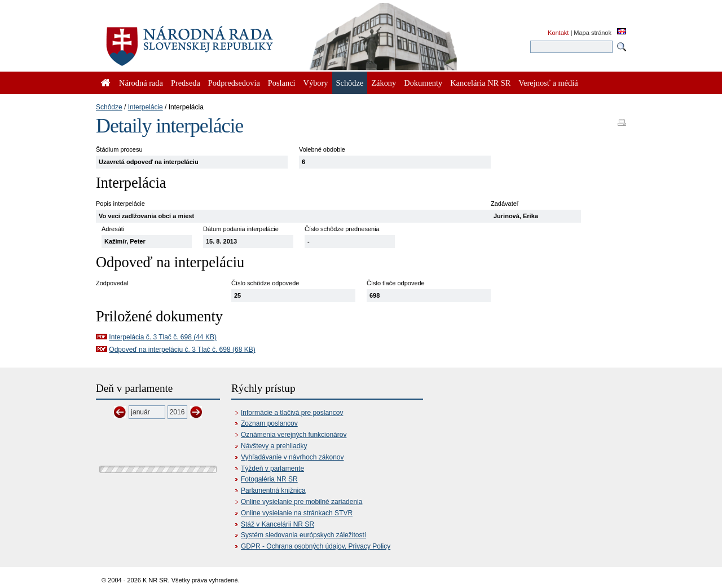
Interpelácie (146, 107)
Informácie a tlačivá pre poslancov (292, 413)
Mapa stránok (593, 33)
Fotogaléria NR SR (269, 479)
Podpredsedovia (234, 83)
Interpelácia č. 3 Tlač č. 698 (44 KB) (163, 337)
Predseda (186, 83)
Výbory (316, 83)
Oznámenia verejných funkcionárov (294, 435)
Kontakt (558, 33)
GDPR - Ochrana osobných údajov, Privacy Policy (316, 546)
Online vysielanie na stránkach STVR (297, 513)
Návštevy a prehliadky (274, 446)
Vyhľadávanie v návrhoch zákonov (292, 457)
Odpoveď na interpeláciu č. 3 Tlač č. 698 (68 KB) (182, 350)
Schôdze (109, 107)
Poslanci (282, 83)
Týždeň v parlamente (272, 468)
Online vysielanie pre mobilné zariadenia (301, 502)
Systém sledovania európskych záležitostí (303, 535)
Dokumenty (423, 83)
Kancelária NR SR (480, 83)
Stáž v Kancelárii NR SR (278, 524)
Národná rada (141, 83)
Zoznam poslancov (269, 423)
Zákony (384, 83)
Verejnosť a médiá (548, 83)
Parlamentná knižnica (273, 490)
